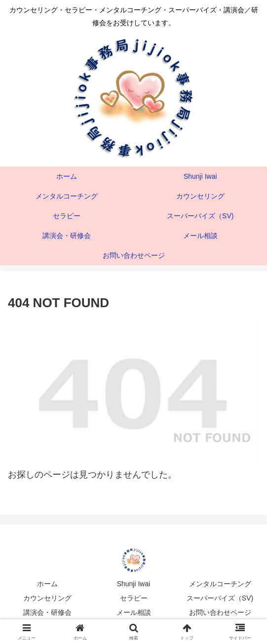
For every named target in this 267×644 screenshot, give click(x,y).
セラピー (134, 598)
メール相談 (134, 612)
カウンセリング (47, 598)
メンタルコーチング (220, 584)
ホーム (47, 584)
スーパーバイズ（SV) (220, 598)
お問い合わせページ (220, 612)
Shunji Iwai (134, 584)
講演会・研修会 (47, 612)
